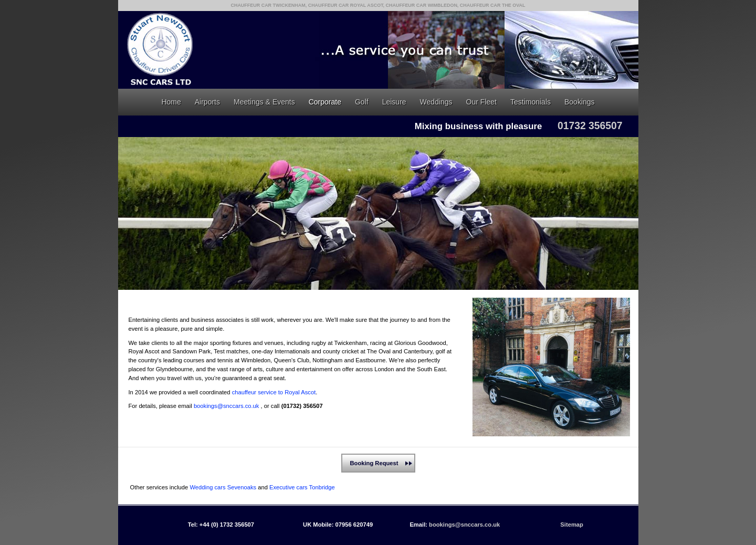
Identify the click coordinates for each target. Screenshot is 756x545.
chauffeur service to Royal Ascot (274, 392)
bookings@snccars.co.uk (227, 406)
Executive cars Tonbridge (302, 487)
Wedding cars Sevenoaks (223, 487)
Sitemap (572, 525)
